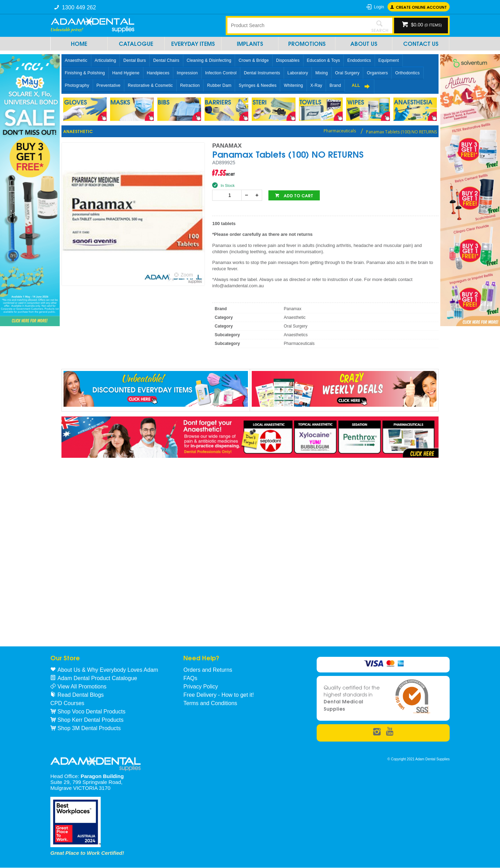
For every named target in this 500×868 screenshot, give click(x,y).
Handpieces (158, 73)
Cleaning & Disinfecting (209, 60)
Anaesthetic (76, 60)
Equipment (389, 60)
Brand (335, 85)
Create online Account (421, 7)
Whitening (293, 85)
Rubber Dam (219, 85)
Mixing (322, 73)
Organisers (377, 73)
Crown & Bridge (254, 60)
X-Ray (316, 85)
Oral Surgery (347, 73)
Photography (77, 85)
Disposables (288, 60)
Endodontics (359, 60)
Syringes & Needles (257, 85)
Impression (187, 73)
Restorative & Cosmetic (150, 85)
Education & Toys (324, 60)
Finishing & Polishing (85, 73)
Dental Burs (135, 60)
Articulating (106, 60)
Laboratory (298, 73)
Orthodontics (407, 73)
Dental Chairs (166, 60)
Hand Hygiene (126, 73)
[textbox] (297, 25)
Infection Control (221, 73)
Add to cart (298, 195)
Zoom (187, 275)
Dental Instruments (262, 73)
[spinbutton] (228, 195)
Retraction (190, 85)
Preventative (109, 85)
